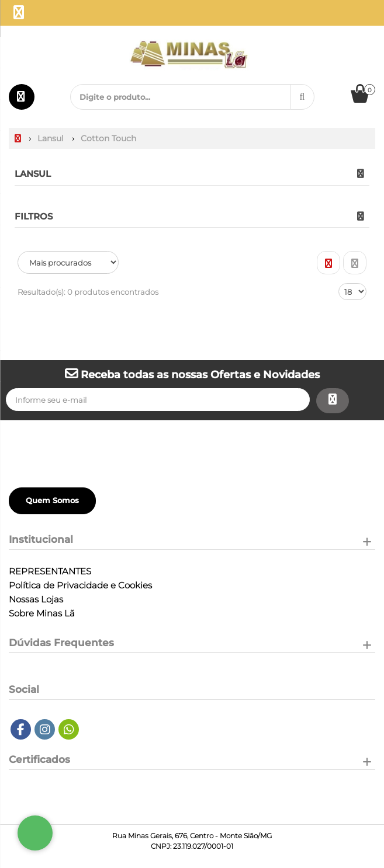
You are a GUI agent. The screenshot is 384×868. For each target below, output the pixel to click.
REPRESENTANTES (50, 571)
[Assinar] (333, 401)
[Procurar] (302, 97)
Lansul (33, 174)
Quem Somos (52, 500)
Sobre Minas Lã (42, 613)
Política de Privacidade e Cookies (80, 585)
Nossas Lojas (36, 599)
